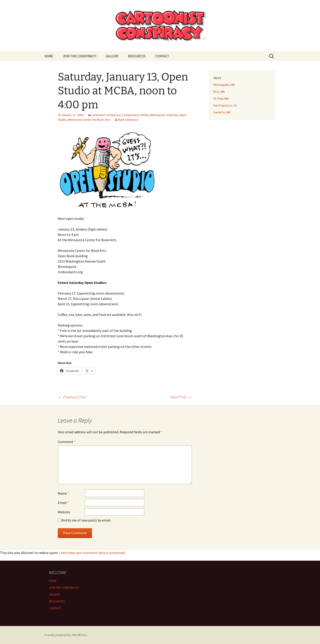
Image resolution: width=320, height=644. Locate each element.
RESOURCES (137, 56)
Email (63, 503)
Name (63, 493)
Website (64, 512)
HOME (49, 56)
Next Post (181, 397)
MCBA (145, 115)
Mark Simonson (128, 120)
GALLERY (112, 56)
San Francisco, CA (225, 105)
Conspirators (131, 115)
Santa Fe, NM (222, 112)
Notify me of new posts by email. (86, 520)
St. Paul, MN (221, 98)
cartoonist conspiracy (106, 115)
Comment (67, 442)
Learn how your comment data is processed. (92, 553)
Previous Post (72, 397)
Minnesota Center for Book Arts (89, 120)
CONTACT (162, 56)
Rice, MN (219, 92)
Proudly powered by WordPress (66, 635)
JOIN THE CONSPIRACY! (79, 56)
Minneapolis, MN (224, 85)
